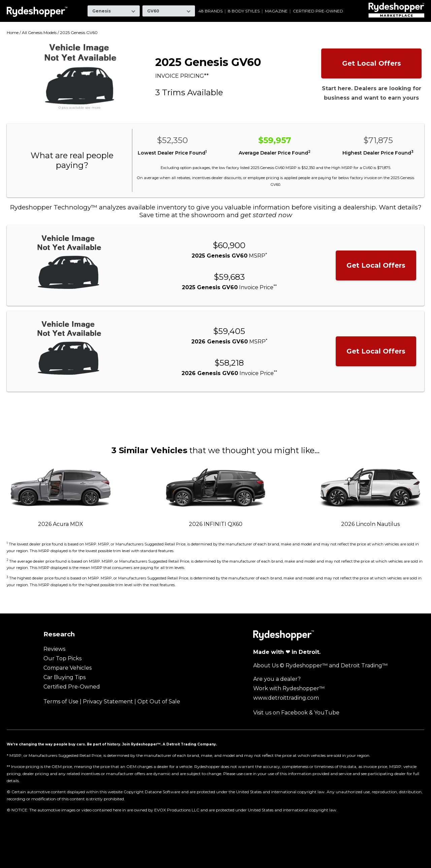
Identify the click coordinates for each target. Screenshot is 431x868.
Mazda (230, 5)
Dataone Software (162, 792)
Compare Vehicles (68, 668)
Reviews (54, 649)
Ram (292, 5)
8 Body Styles (244, 11)
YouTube (327, 713)
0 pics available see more (80, 108)
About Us (266, 665)
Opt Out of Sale (159, 702)
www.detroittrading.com (286, 698)
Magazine (276, 11)
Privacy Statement (108, 702)
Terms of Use (61, 702)
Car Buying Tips (64, 677)
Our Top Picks (62, 658)
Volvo (360, 5)
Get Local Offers (372, 63)
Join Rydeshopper (140, 744)
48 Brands (210, 11)
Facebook (294, 713)
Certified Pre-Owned (318, 11)
